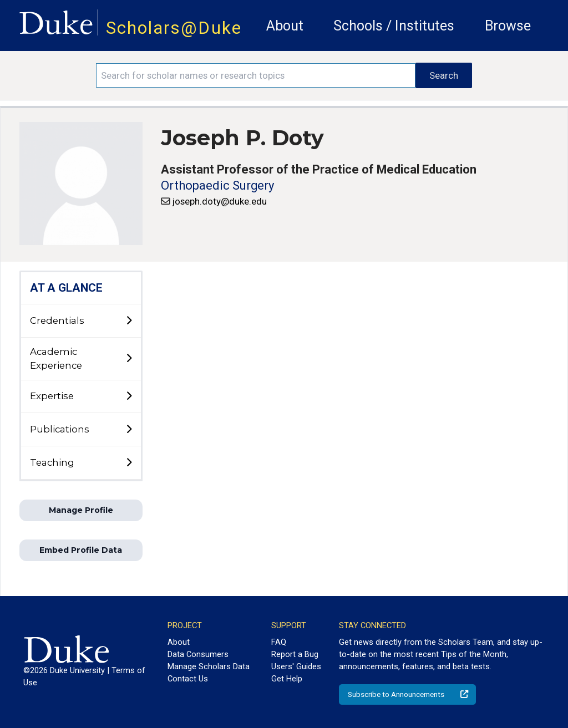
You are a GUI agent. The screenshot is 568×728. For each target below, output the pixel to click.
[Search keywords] (256, 75)
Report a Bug (295, 654)
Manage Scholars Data (209, 666)
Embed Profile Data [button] (81, 550)
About (285, 26)
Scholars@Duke (174, 28)
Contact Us (188, 679)
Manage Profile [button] (81, 510)
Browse (508, 26)
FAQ (279, 642)
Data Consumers (198, 654)
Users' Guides (296, 666)
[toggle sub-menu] (129, 321)
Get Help (287, 679)
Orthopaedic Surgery (217, 185)
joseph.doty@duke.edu (220, 201)
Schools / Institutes (394, 26)
